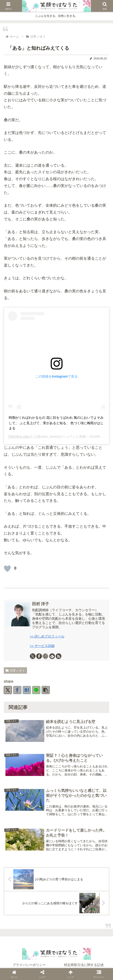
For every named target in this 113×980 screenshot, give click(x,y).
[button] (46, 690)
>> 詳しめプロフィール (47, 636)
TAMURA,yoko (19, 437)
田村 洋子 (41, 604)
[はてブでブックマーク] (27, 690)
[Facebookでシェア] (17, 690)
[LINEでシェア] (36, 690)
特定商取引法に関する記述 (84, 965)
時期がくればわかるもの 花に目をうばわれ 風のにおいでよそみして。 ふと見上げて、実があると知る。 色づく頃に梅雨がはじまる (56, 423)
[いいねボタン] (7, 569)
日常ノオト (15, 670)
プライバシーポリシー (29, 965)
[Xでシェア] (8, 690)
